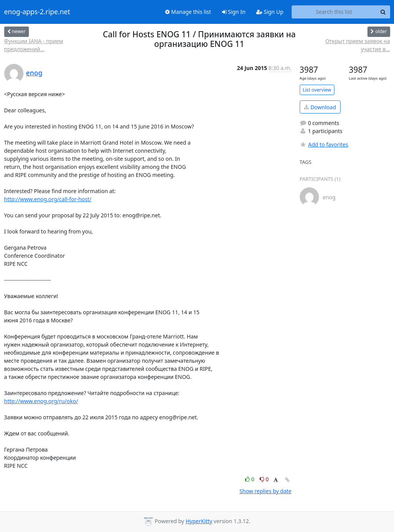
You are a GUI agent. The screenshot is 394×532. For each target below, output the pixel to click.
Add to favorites (324, 144)
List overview (317, 90)
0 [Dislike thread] (264, 479)
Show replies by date (265, 491)
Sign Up (270, 12)
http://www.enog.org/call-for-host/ (48, 199)
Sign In (234, 12)
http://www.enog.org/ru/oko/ (41, 401)
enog (34, 73)
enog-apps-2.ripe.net (37, 12)
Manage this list (188, 12)
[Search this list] (334, 12)
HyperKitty (199, 521)
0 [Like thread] (250, 479)
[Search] (383, 12)
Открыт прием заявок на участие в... (357, 45)
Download (320, 107)
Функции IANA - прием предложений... (34, 45)
